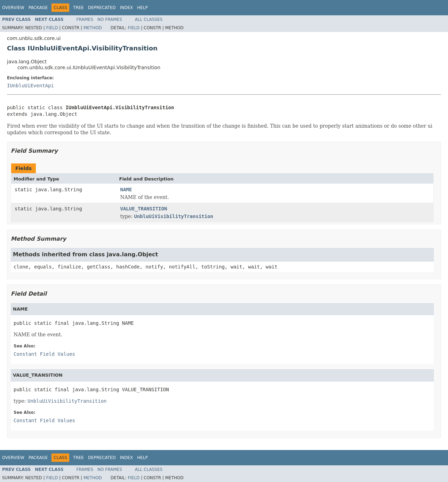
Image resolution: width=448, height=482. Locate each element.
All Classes (149, 19)
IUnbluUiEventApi (30, 86)
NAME (126, 190)
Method (93, 28)
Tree (78, 8)
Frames (85, 19)
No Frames (110, 19)
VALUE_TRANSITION (144, 209)
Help (142, 8)
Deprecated (102, 8)
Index (127, 8)
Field (52, 28)
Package (38, 8)
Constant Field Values (44, 354)
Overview (13, 8)
